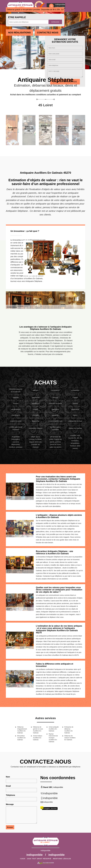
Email (8, 786)
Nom (8, 777)
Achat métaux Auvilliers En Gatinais (38, 738)
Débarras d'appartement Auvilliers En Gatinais (22, 730)
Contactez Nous (48, 33)
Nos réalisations (19, 33)
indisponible (50, 793)
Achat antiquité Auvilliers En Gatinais (54, 729)
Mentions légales (62, 859)
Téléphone (10, 795)
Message (10, 804)
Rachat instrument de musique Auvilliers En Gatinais (53, 738)
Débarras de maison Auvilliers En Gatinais (70, 738)
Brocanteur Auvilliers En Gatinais (21, 738)
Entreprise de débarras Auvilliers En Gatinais (69, 730)
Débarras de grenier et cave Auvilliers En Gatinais (38, 730)
